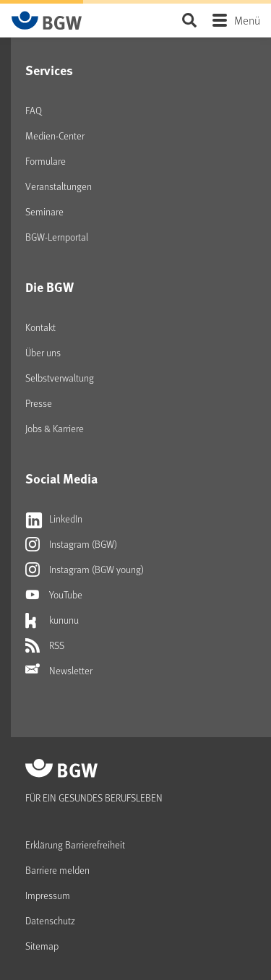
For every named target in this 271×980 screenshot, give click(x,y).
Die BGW (50, 287)
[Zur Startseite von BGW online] (47, 20)
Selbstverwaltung (60, 378)
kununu (52, 620)
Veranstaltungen (59, 186)
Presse (39, 403)
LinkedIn (54, 519)
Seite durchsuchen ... (189, 20)
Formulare (46, 161)
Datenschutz (50, 920)
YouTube (54, 595)
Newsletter (59, 671)
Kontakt (40, 327)
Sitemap (42, 946)
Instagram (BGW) (71, 544)
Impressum (48, 895)
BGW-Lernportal (57, 237)
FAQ (34, 110)
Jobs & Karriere (55, 428)
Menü (247, 20)
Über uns (43, 352)
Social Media (61, 478)
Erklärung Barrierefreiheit (75, 844)
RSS (45, 645)
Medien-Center (55, 136)
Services (49, 70)
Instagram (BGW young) (85, 569)
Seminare (44, 211)
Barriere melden (57, 870)
